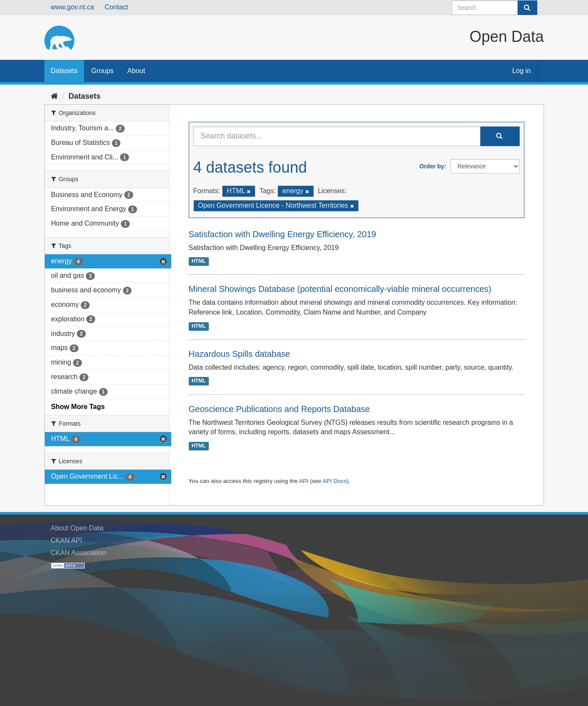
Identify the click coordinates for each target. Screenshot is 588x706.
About (136, 71)
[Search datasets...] (337, 136)
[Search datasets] (495, 8)
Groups (102, 71)
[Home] (54, 96)
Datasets (64, 71)
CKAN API (67, 540)
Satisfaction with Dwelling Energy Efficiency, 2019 (282, 234)
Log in (521, 71)
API (304, 481)
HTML (199, 262)
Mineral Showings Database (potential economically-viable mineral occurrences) (340, 289)
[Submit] (527, 8)
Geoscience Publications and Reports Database (279, 409)
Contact (116, 7)
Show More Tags (78, 407)
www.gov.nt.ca (73, 7)
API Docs (335, 481)
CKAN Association (79, 553)
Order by (432, 166)
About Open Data (77, 528)
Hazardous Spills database (240, 354)
